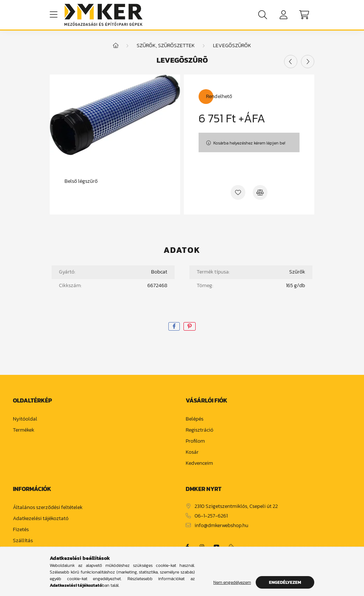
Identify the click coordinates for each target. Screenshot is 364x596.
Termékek (24, 430)
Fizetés (21, 530)
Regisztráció (199, 430)
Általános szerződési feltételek (48, 508)
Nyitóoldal (25, 419)
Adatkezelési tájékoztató (41, 519)
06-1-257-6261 (211, 516)
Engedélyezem (285, 582)
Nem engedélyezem (232, 582)
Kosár (192, 452)
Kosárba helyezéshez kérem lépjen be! (249, 143)
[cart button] (304, 15)
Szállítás (23, 541)
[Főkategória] (116, 46)
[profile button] (283, 15)
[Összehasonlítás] (260, 192)
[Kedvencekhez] (238, 192)
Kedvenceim (199, 463)
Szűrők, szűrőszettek (166, 46)
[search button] (263, 15)
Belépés (195, 419)
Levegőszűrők (232, 46)
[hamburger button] (53, 15)
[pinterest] (190, 326)
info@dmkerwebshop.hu (221, 526)
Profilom (195, 441)
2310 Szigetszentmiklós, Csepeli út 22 (236, 507)
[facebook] (174, 326)
